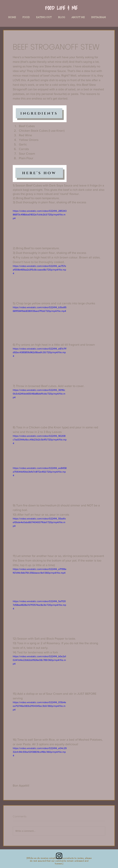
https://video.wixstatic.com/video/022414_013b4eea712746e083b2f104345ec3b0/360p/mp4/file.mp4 (39, 706)
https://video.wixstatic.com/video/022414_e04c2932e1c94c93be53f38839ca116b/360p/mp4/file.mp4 (40, 752)
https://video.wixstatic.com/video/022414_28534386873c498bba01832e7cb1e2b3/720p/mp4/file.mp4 (40, 215)
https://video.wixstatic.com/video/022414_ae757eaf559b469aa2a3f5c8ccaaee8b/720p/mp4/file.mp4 (39, 270)
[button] (26, 17)
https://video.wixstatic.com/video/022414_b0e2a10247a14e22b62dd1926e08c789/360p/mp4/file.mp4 (39, 660)
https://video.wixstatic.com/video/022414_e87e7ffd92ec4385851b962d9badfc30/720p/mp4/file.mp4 (40, 352)
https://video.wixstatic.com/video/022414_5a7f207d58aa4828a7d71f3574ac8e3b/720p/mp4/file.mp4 (39, 605)
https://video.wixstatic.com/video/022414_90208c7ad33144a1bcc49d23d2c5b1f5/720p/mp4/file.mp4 (40, 440)
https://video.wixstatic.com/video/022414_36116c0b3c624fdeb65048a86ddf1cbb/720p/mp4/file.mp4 (39, 394)
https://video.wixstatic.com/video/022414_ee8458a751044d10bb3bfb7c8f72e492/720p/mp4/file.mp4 (40, 472)
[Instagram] (59, 856)
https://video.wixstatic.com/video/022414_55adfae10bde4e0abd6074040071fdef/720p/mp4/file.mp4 (39, 522)
